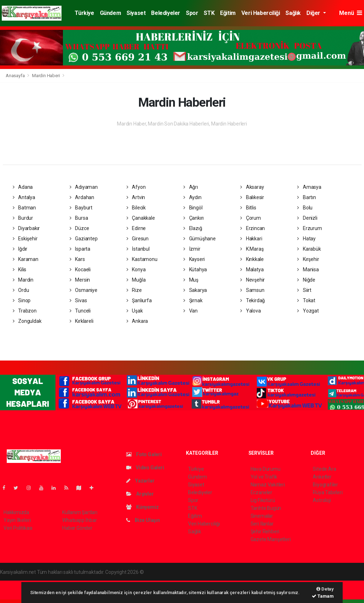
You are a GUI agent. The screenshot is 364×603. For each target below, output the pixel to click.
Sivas (78, 300)
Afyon (136, 187)
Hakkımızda (16, 512)
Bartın (306, 197)
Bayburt (81, 208)
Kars (77, 259)
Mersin (80, 280)
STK (209, 13)
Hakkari (251, 239)
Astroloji (322, 500)
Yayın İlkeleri (17, 520)
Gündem (111, 13)
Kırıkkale (252, 259)
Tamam (323, 596)
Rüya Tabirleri (328, 492)
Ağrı (191, 187)
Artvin (136, 197)
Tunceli (80, 311)
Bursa (79, 218)
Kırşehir (308, 259)
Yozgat (308, 311)
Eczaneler (261, 492)
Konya (136, 270)
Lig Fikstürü (263, 500)
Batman (24, 208)
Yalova (250, 311)
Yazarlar (140, 481)
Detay (325, 589)
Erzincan (253, 228)
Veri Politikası (18, 528)
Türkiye (84, 13)
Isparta (80, 249)
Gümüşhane (200, 239)
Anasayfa (16, 76)
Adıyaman (84, 187)
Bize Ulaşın (143, 520)
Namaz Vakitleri (268, 485)
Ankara (137, 321)
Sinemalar (262, 516)
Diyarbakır (26, 228)
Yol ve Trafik (264, 477)
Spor (192, 13)
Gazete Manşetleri (271, 539)
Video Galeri (145, 468)
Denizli (307, 218)
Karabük (309, 249)
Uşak (135, 311)
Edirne (136, 228)
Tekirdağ (253, 300)
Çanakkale (141, 218)
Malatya (252, 270)
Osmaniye (84, 290)
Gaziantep (84, 239)
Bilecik (136, 208)
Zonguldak (27, 321)
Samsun (252, 290)
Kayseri (194, 259)
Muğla (136, 280)
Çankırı (194, 218)
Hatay (306, 239)
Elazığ (193, 228)
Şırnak (193, 300)
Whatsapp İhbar (79, 520)
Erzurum (309, 228)
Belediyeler (166, 13)
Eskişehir (25, 239)
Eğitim (228, 13)
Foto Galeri (144, 454)
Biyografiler (325, 485)
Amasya (309, 187)
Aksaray (252, 187)
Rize (134, 290)
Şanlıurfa (139, 300)
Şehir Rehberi (265, 532)
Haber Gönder (77, 528)
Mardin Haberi (46, 76)
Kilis (20, 270)
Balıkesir (252, 197)
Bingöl (193, 208)
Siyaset (136, 13)
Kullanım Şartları (80, 512)
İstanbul (138, 249)
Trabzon (25, 311)
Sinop (22, 300)
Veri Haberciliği (261, 13)
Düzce (79, 228)
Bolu (305, 208)
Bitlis (248, 208)
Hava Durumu (266, 469)
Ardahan (82, 197)
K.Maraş (252, 249)
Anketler (322, 477)
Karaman (26, 259)
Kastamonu (142, 259)
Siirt (304, 290)
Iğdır (20, 249)
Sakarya (195, 290)
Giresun (138, 239)
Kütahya (195, 270)
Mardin (23, 280)
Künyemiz (142, 507)
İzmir (192, 249)
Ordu (21, 290)
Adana (23, 187)
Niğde (306, 280)
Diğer (314, 13)
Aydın (192, 197)
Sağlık (293, 13)
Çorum (251, 218)
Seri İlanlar (262, 524)
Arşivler (140, 494)
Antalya (24, 197)
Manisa (308, 270)
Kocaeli (80, 270)
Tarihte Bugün (266, 508)
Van (191, 311)
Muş (191, 280)
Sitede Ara (324, 469)
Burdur (23, 218)
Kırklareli (82, 321)
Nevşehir (253, 280)
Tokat (306, 300)
